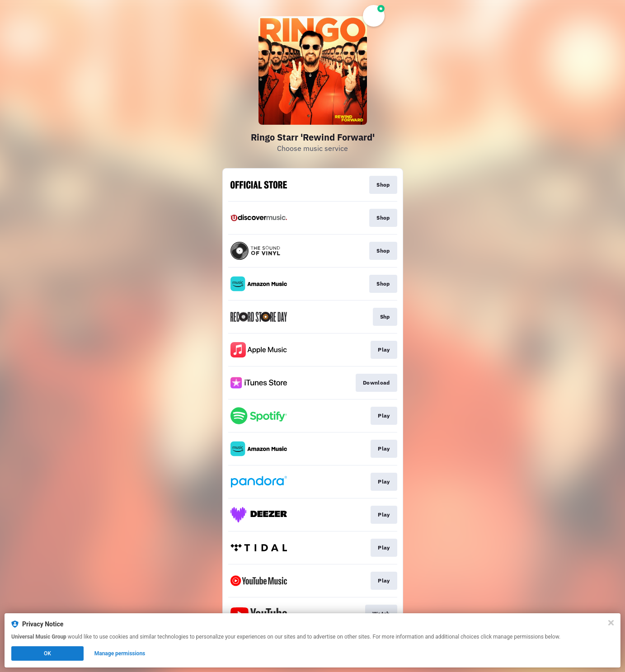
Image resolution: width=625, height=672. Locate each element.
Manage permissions (120, 653)
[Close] (611, 623)
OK (47, 653)
